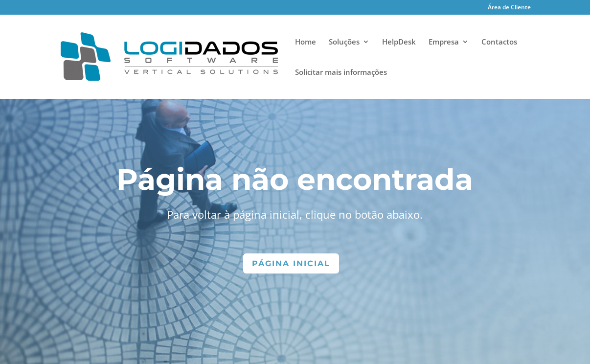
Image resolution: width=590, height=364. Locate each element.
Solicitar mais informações (341, 73)
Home (306, 42)
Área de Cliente (509, 8)
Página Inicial (291, 263)
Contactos (499, 42)
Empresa (444, 42)
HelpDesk (399, 42)
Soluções (344, 42)
